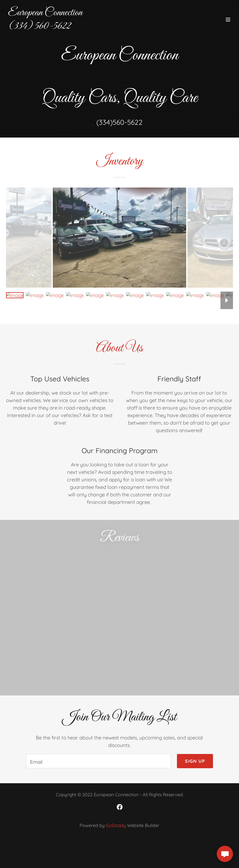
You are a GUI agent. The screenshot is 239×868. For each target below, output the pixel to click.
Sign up (195, 761)
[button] (228, 20)
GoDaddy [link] (116, 825)
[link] (45, 27)
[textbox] (99, 761)
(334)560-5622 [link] (120, 122)
